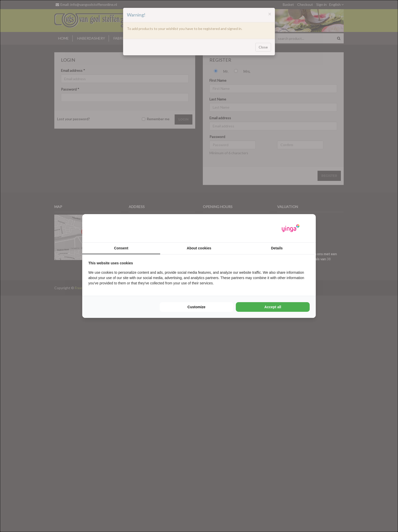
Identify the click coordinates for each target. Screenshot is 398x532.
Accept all (273, 307)
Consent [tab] (121, 248)
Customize (197, 307)
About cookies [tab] (199, 248)
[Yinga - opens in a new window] (291, 228)
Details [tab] (277, 248)
